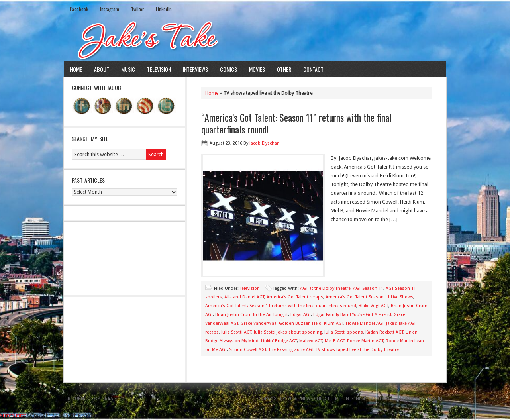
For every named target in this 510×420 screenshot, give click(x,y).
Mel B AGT (335, 341)
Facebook (79, 9)
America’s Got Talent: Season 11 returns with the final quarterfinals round (281, 306)
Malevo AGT (311, 341)
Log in (435, 399)
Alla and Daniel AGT (244, 297)
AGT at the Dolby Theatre (325, 288)
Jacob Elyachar (264, 143)
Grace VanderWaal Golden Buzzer (275, 323)
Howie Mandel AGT (365, 323)
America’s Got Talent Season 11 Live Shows (369, 297)
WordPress (411, 399)
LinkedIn (164, 9)
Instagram (110, 9)
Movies (257, 69)
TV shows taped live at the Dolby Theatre (357, 350)
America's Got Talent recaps (295, 297)
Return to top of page (93, 399)
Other (284, 69)
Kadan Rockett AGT (384, 332)
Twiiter (137, 9)
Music (128, 69)
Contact (313, 69)
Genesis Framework (373, 399)
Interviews (195, 69)
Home (76, 69)
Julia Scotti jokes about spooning (288, 332)
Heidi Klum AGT (328, 323)
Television (159, 69)
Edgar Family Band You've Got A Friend (352, 315)
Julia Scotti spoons (344, 332)
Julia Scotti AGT (236, 332)
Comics (229, 69)
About (102, 69)
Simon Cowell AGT (248, 350)
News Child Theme (321, 399)
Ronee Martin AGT (365, 341)
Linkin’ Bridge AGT (279, 341)
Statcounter (13, 415)
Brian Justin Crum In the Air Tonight (252, 315)
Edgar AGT (301, 315)
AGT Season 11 (368, 288)
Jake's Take (255, 39)
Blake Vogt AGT (374, 306)
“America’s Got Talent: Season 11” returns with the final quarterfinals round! (296, 123)
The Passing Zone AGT (291, 350)
